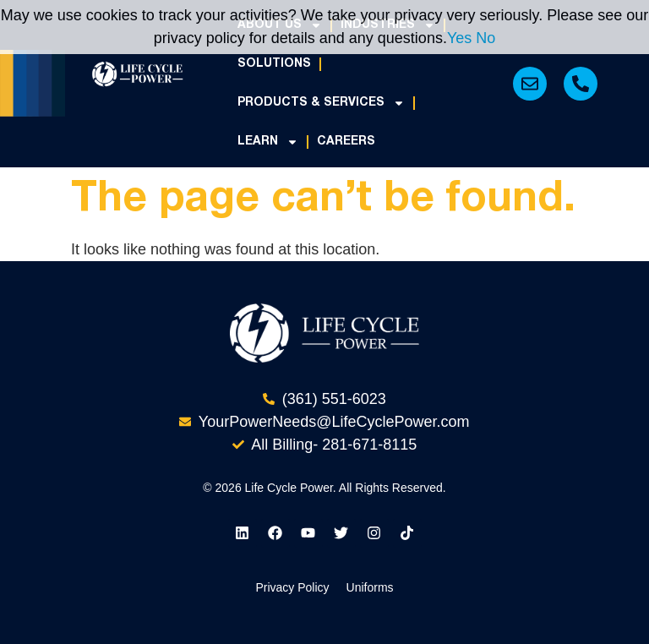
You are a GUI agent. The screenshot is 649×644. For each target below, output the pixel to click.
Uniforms (370, 587)
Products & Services (321, 103)
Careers (346, 142)
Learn (268, 142)
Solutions (274, 64)
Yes (459, 38)
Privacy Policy (292, 587)
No (485, 38)
